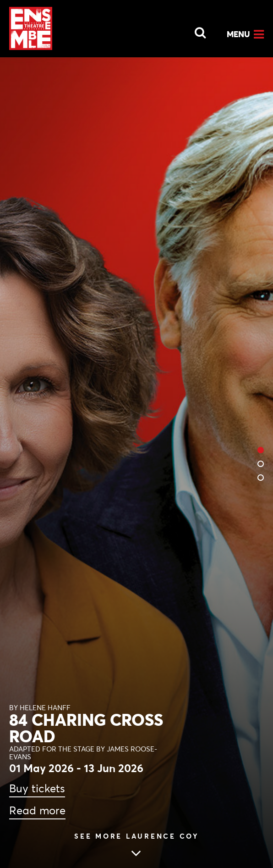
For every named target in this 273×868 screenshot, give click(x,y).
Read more (37, 811)
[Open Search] (195, 30)
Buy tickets (37, 789)
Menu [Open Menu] (238, 34)
